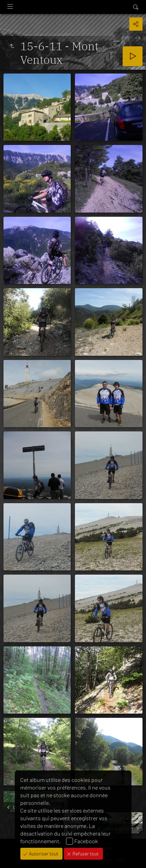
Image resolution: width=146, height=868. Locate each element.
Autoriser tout (43, 854)
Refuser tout (85, 854)
